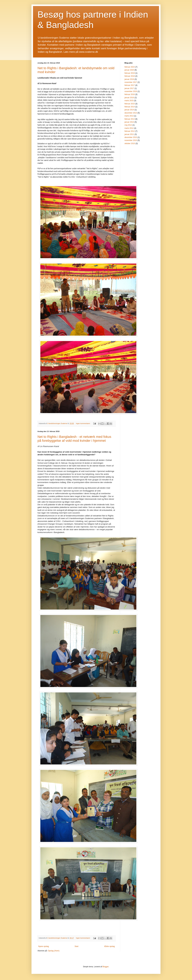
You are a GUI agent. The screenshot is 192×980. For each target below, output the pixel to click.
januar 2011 (129, 134)
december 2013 (131, 113)
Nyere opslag (44, 946)
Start (76, 946)
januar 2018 (129, 79)
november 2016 (131, 91)
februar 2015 (130, 104)
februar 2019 (130, 73)
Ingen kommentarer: (83, 423)
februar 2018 (130, 76)
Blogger (106, 967)
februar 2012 (130, 131)
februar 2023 (130, 67)
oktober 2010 (130, 143)
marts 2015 (129, 101)
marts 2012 (129, 128)
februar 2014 (130, 107)
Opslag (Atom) (54, 951)
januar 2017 (129, 88)
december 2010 (131, 137)
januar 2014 (129, 110)
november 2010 (131, 140)
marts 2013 (129, 116)
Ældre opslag (109, 946)
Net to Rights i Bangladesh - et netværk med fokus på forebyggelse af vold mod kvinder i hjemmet (74, 439)
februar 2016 (130, 94)
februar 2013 (130, 119)
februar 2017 (130, 85)
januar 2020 (129, 70)
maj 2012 (128, 125)
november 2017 (131, 82)
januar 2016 (129, 98)
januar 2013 (129, 122)
